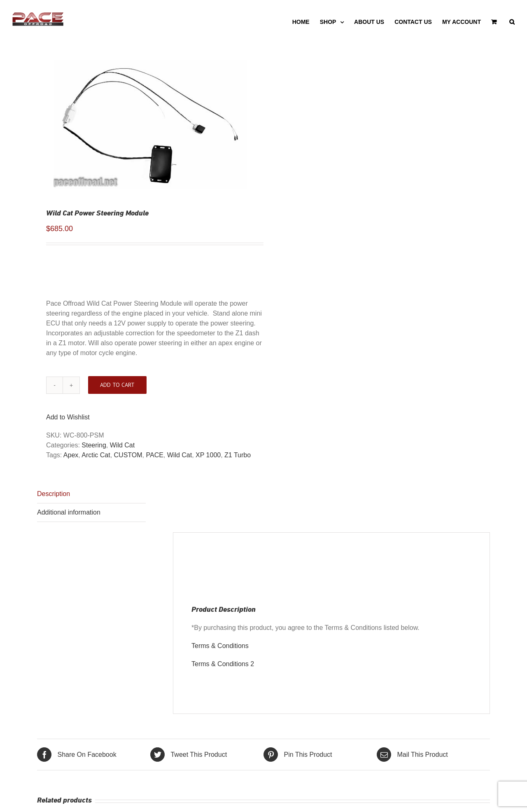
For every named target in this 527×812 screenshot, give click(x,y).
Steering (94, 445)
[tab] (91, 494)
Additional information (69, 512)
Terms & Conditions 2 (223, 664)
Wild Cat (122, 445)
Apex (71, 455)
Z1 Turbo (238, 455)
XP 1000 (208, 455)
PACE (154, 455)
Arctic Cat (96, 455)
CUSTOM (128, 455)
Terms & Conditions (220, 646)
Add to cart (117, 385)
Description (54, 494)
